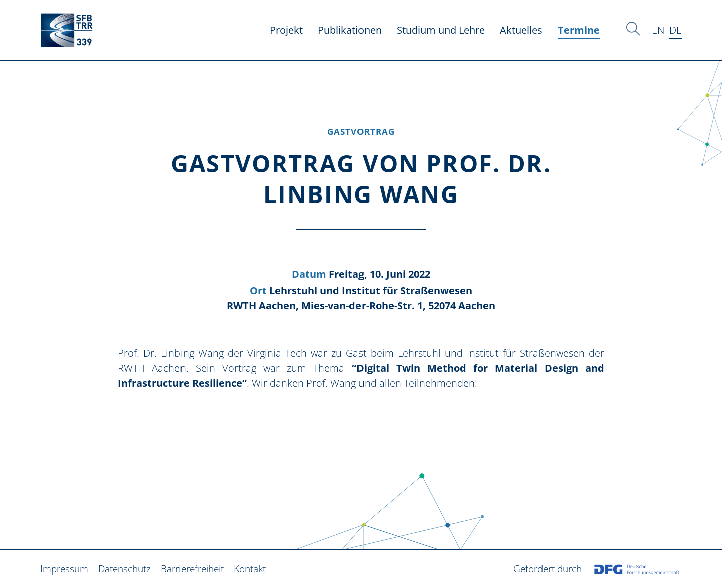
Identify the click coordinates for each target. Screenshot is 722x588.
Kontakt (250, 569)
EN (658, 30)
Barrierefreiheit (192, 569)
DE (676, 30)
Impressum (64, 569)
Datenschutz (125, 569)
